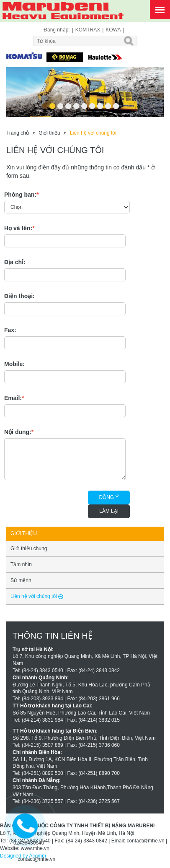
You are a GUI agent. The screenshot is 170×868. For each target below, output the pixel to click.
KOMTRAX (88, 30)
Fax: (10, 330)
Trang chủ (18, 133)
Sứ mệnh (21, 580)
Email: (14, 398)
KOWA (113, 30)
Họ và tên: (19, 228)
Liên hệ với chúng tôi (93, 133)
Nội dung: (19, 432)
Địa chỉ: (15, 262)
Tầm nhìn (21, 564)
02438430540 (29, 843)
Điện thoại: (19, 296)
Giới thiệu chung (29, 548)
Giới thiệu (49, 133)
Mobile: (14, 364)
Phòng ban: (21, 195)
